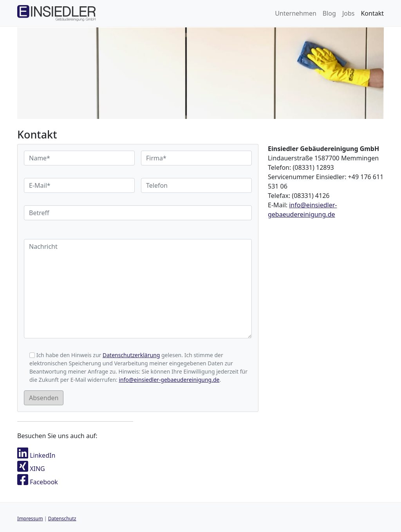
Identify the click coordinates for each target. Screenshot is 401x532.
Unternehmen (296, 13)
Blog (329, 13)
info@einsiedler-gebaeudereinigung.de (169, 380)
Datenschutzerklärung (131, 355)
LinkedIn (36, 455)
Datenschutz (62, 519)
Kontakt (372, 13)
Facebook (38, 482)
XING (31, 469)
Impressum (30, 519)
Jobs (349, 13)
